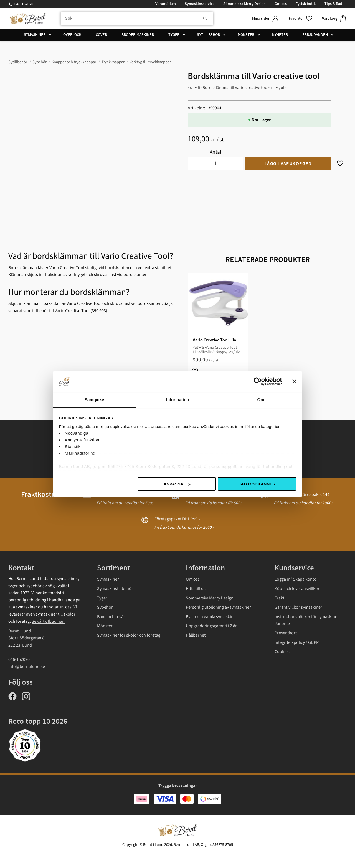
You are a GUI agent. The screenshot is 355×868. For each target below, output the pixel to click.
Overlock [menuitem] (72, 35)
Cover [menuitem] (101, 35)
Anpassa (177, 484)
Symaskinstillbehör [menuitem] (115, 589)
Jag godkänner (257, 484)
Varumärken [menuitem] (166, 4)
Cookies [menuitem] (282, 652)
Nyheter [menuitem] (280, 35)
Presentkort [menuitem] (286, 633)
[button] (301, 19)
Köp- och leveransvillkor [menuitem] (297, 589)
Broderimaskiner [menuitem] (138, 35)
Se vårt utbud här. (48, 621)
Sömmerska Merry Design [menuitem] (244, 4)
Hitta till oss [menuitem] (197, 589)
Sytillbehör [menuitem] (208, 35)
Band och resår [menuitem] (111, 617)
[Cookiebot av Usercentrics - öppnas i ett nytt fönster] (258, 381)
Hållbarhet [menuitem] (196, 635)
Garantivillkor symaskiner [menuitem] (298, 607)
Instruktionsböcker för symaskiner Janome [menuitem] (307, 620)
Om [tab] (261, 400)
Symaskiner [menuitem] (35, 35)
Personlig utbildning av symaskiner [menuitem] (218, 607)
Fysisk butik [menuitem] (306, 4)
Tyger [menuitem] (174, 35)
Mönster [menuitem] (246, 35)
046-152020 (24, 4)
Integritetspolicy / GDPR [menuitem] (297, 642)
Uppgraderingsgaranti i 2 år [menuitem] (211, 626)
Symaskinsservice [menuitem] (200, 4)
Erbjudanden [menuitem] (315, 35)
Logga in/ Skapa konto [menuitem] (296, 579)
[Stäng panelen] (294, 381)
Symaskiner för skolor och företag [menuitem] (129, 635)
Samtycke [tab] (94, 400)
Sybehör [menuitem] (105, 607)
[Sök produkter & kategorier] (137, 19)
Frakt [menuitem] (279, 598)
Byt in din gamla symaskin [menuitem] (210, 617)
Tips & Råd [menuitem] (333, 4)
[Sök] (205, 19)
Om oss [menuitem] (281, 4)
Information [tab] (178, 400)
